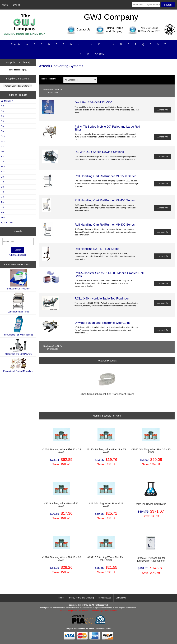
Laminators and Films (18, 303)
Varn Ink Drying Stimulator (151, 504)
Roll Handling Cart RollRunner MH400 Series (105, 200)
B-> (3, 111)
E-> (3, 126)
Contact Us (121, 598)
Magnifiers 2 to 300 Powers (18, 347)
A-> (3, 106)
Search (18, 231)
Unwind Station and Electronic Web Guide (103, 323)
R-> (3, 192)
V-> (3, 212)
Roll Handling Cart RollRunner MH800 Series (105, 225)
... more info (162, 110)
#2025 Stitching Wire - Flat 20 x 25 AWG (151, 451)
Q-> (3, 187)
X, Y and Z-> (7, 222)
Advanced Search (18, 255)
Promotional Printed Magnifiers (18, 365)
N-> (3, 172)
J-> (2, 151)
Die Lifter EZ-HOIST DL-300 (93, 102)
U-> (3, 207)
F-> (3, 131)
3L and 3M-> (7, 101)
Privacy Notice (105, 598)
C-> (3, 116)
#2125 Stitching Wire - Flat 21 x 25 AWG (106, 451)
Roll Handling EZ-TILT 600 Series (97, 249)
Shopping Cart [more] (18, 62)
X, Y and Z (100, 54)
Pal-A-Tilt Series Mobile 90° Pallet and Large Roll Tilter (107, 128)
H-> (3, 141)
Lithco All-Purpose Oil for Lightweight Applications (151, 559)
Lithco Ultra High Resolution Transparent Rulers (107, 394)
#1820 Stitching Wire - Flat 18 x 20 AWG (61, 559)
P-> (3, 182)
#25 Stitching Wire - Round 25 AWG (61, 505)
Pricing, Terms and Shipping (81, 598)
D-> (3, 121)
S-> (3, 197)
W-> (3, 217)
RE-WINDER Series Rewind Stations (99, 152)
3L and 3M (16, 44)
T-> (3, 202)
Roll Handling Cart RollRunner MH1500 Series (105, 176)
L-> (3, 162)
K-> (3, 157)
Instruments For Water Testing (18, 326)
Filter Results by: (48, 79)
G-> (3, 136)
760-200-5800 (149, 28)
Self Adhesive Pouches (18, 279)
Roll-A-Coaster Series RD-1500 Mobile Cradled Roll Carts (109, 274)
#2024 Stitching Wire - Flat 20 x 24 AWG (61, 451)
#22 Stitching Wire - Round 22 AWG (106, 505)
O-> (3, 177)
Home (5, 5)
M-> (3, 167)
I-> (2, 146)
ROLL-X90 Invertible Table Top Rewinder (102, 298)
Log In (16, 5)
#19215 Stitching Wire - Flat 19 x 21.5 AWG (106, 559)
